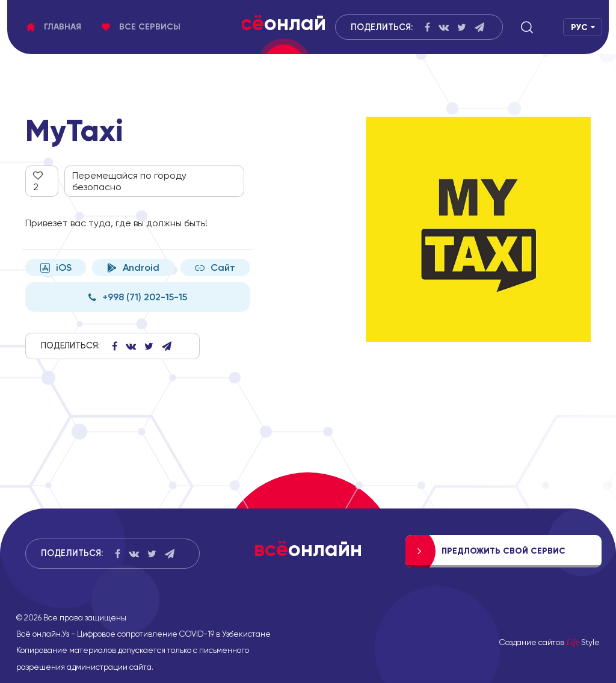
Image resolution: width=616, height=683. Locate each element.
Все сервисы (141, 27)
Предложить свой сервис (504, 551)
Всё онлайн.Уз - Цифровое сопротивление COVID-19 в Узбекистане (143, 634)
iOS (56, 267)
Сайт (215, 267)
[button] (527, 27)
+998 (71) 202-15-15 (138, 297)
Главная (54, 27)
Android (133, 267)
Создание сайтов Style (550, 642)
